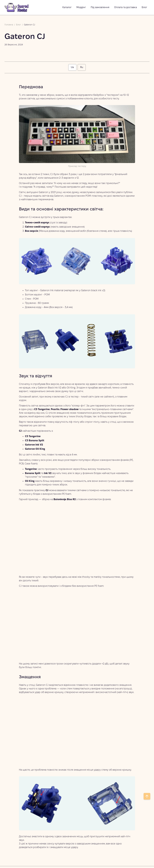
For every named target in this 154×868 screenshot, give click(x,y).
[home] (17, 8)
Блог (18, 25)
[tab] (72, 67)
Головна (9, 25)
